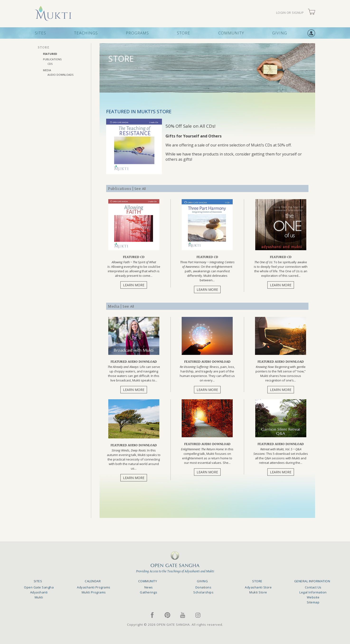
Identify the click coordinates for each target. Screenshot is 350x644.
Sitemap (313, 602)
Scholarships (203, 592)
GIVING (280, 33)
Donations (203, 587)
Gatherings (149, 592)
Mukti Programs (94, 592)
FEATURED (50, 54)
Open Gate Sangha (39, 587)
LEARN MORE (134, 285)
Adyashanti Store (258, 587)
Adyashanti (39, 592)
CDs (50, 64)
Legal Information (313, 592)
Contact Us (313, 587)
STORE (184, 33)
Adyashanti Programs (94, 587)
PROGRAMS (137, 33)
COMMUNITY (231, 33)
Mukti (39, 597)
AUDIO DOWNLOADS (60, 75)
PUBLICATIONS (52, 59)
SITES (40, 33)
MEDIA (47, 70)
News (149, 587)
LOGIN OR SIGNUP (290, 13)
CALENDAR (93, 581)
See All (140, 188)
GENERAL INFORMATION (312, 581)
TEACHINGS (86, 33)
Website (313, 597)
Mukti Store (258, 592)
